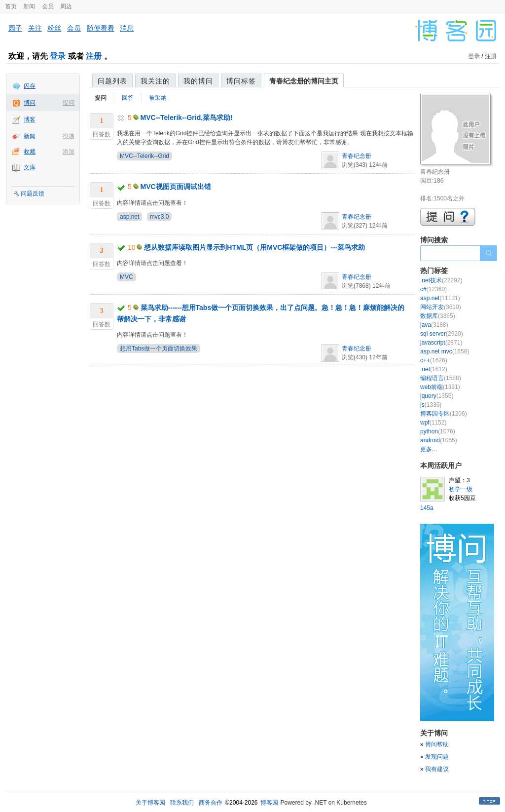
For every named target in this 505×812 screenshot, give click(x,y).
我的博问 (198, 81)
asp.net (129, 217)
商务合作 (211, 803)
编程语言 (441, 378)
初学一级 (461, 489)
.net (434, 369)
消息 (127, 28)
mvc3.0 (160, 217)
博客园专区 (444, 414)
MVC (126, 277)
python (438, 431)
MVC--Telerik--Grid (144, 156)
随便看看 (101, 28)
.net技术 (441, 280)
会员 (48, 6)
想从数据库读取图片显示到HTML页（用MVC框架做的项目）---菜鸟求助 (254, 247)
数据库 (438, 316)
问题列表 (112, 81)
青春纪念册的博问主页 (304, 81)
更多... (429, 449)
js (431, 405)
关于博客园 (150, 803)
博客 (30, 119)
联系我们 (182, 803)
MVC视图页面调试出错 (176, 187)
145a (427, 508)
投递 (69, 136)
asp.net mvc (445, 351)
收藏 (30, 152)
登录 (58, 56)
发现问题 (437, 757)
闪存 (30, 86)
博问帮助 (437, 744)
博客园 (269, 803)
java (434, 325)
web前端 (440, 387)
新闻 (29, 6)
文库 (30, 167)
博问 (30, 103)
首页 (11, 6)
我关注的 (155, 81)
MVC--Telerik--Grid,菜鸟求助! (187, 117)
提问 (69, 103)
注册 (94, 56)
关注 (35, 28)
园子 (15, 28)
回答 (128, 98)
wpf (433, 423)
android (439, 440)
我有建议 (437, 769)
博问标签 (241, 81)
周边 (66, 6)
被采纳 (158, 98)
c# (433, 289)
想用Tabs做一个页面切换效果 (159, 348)
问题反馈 (33, 193)
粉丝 (54, 28)
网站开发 (441, 307)
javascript (441, 343)
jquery (437, 396)
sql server (442, 334)
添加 (69, 152)
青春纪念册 (357, 156)
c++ (434, 360)
